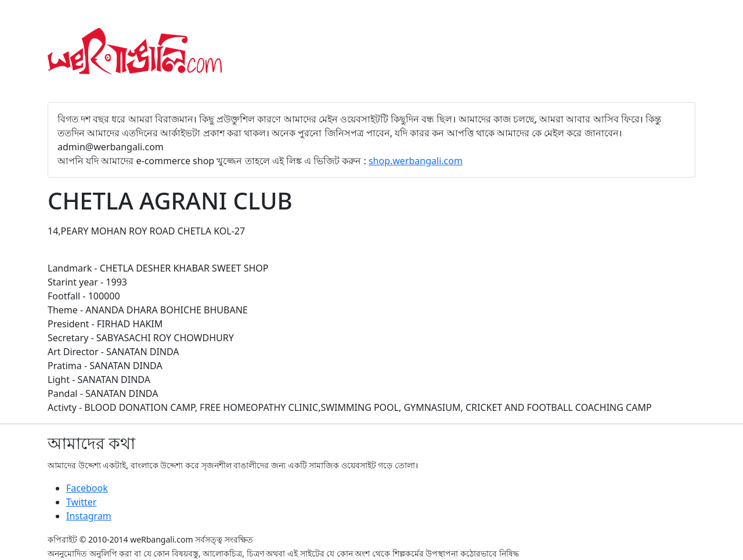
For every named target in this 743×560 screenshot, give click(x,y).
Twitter (81, 502)
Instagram (89, 516)
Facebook (87, 488)
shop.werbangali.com (416, 161)
